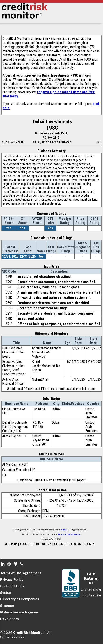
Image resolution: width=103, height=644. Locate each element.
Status (6, 593)
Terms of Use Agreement (69, 535)
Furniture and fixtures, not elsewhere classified (53, 303)
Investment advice (31, 319)
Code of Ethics (12, 586)
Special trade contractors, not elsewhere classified (56, 282)
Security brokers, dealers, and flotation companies (55, 313)
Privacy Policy (12, 580)
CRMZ (64, 530)
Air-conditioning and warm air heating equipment (54, 298)
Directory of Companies (20, 599)
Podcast (16, 564)
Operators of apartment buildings (42, 308)
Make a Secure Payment (20, 612)
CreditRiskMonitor (28, 633)
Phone (22, 564)
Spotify (10, 564)
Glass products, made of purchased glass (48, 287)
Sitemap (7, 606)
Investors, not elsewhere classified (44, 277)
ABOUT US (27, 544)
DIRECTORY (44, 544)
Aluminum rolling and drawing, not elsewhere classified (59, 292)
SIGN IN (90, 544)
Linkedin (3, 564)
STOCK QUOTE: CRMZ (68, 544)
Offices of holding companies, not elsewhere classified (59, 324)
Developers (10, 619)
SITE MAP (11, 544)
